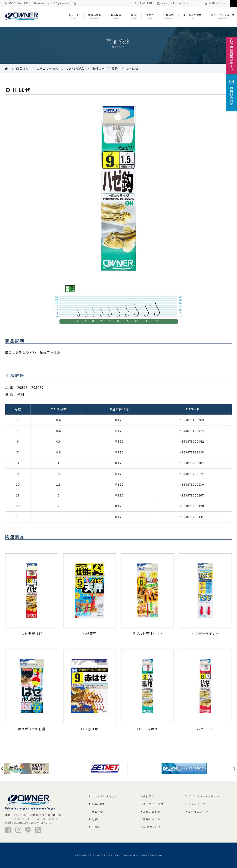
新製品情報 (99, 804)
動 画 (95, 819)
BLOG (95, 827)
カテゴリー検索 (48, 68)
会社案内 (149, 796)
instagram (190, 3)
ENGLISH (146, 3)
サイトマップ (196, 804)
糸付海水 (99, 68)
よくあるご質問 (153, 804)
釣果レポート (152, 819)
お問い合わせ (152, 812)
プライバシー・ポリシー (204, 796)
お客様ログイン (198, 812)
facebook (166, 3)
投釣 (115, 68)
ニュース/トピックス (105, 796)
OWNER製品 (75, 68)
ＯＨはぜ (132, 68)
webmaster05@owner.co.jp (55, 3)
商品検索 (22, 68)
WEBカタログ (215, 3)
